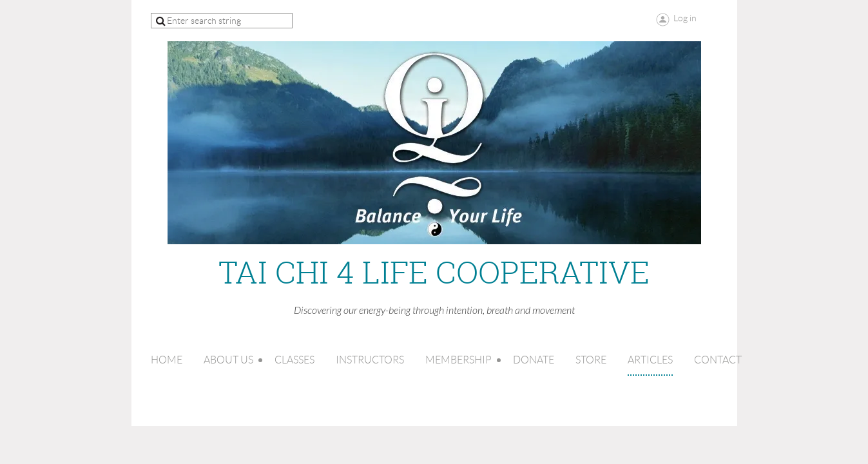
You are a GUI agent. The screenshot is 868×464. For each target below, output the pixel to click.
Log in (685, 18)
